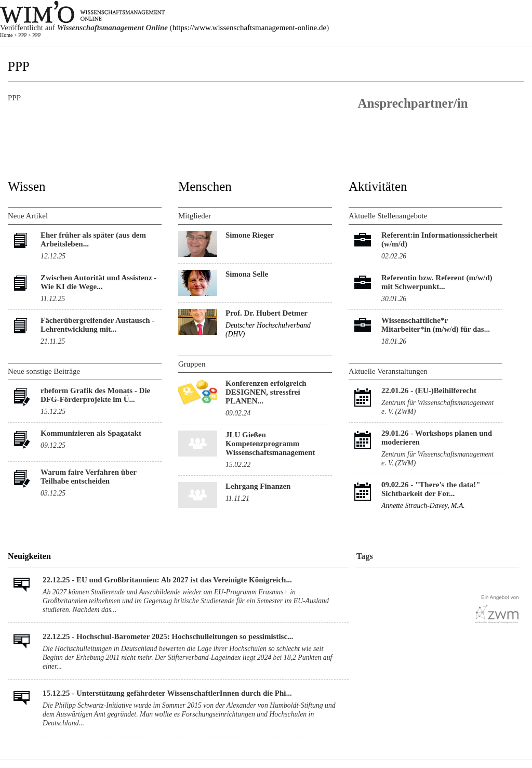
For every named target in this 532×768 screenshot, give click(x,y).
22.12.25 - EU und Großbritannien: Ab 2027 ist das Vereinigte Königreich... (167, 580)
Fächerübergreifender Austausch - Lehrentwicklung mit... (97, 325)
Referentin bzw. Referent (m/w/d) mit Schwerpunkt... (437, 282)
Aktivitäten (378, 186)
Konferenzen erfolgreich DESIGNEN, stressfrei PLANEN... (266, 392)
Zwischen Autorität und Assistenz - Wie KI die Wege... (98, 282)
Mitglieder (195, 216)
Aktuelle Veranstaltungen (388, 371)
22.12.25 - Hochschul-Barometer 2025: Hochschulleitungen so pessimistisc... (168, 636)
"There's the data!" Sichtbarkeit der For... (431, 489)
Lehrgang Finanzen (258, 486)
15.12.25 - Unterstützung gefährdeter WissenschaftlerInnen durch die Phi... (167, 693)
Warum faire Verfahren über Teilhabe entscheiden (89, 477)
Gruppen (192, 364)
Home (6, 35)
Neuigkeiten (29, 556)
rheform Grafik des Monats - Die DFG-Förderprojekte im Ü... (95, 395)
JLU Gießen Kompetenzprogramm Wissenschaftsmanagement (270, 444)
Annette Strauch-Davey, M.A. (423, 506)
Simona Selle (247, 274)
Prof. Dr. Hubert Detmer (267, 313)
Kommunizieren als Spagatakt (91, 433)
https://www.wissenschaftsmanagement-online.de (249, 28)
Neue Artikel (28, 216)
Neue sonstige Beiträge (44, 371)
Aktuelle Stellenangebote (388, 216)
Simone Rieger (250, 235)
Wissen (27, 186)
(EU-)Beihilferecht (446, 390)
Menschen (205, 186)
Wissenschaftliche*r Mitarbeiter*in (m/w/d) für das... (436, 325)
